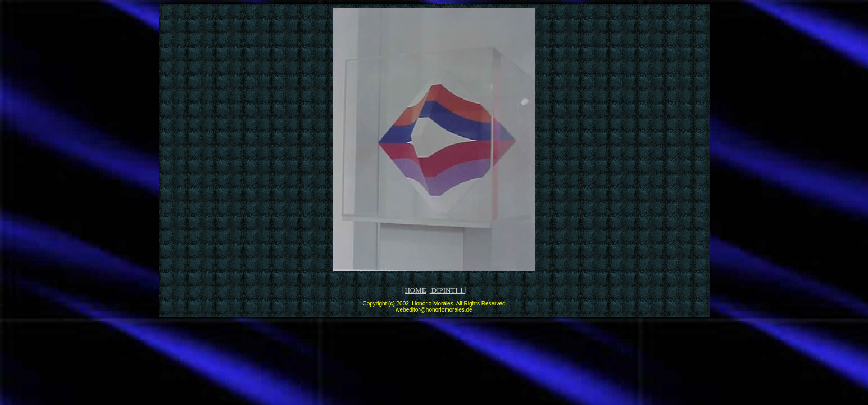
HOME (415, 290)
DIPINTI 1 (447, 290)
